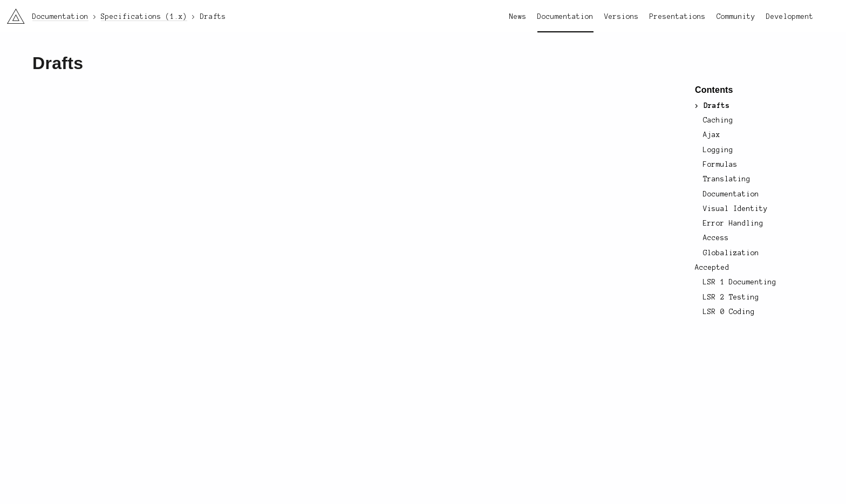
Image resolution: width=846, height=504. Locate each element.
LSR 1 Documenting (739, 282)
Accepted (712, 268)
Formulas (720, 165)
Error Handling (733, 223)
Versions (622, 17)
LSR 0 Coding (729, 312)
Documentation (565, 17)
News (518, 17)
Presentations (678, 17)
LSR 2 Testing (731, 297)
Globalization (731, 253)
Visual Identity (735, 209)
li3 (12, 13)
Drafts (717, 106)
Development (790, 17)
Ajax (712, 135)
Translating (727, 179)
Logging (718, 150)
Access (716, 238)
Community (736, 17)
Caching (718, 120)
